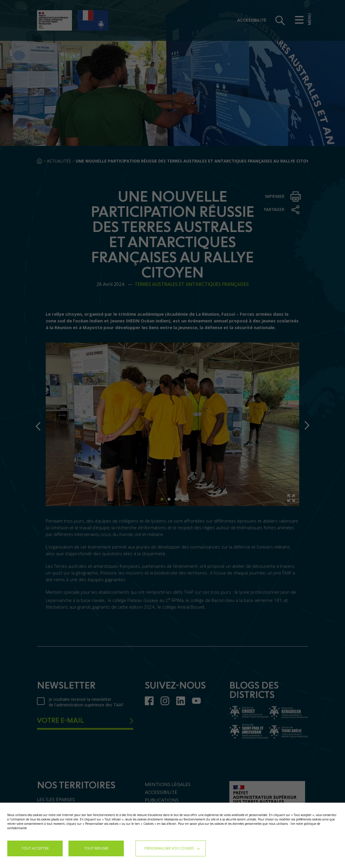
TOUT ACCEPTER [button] (35, 848)
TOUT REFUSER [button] (96, 848)
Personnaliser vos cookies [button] (169, 848)
